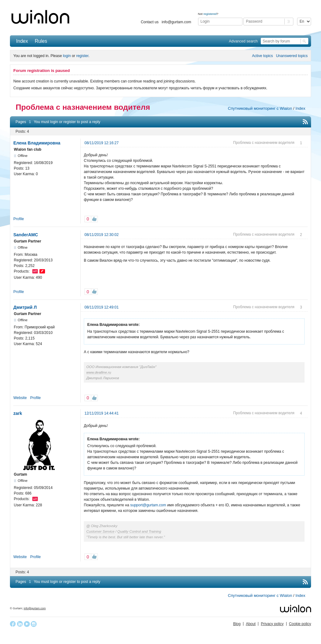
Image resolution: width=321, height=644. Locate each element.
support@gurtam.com (148, 505)
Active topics (262, 56)
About (251, 624)
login (67, 56)
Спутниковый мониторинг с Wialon (260, 108)
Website (20, 398)
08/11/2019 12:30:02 (102, 235)
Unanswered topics (292, 56)
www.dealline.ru (99, 372)
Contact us (149, 22)
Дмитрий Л (25, 307)
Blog (237, 624)
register (82, 56)
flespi (42, 271)
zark (18, 413)
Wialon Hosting (35, 271)
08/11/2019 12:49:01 (102, 307)
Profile (19, 219)
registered (210, 14)
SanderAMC (26, 235)
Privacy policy (272, 624)
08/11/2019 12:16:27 (102, 143)
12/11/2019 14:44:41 (102, 413)
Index (22, 41)
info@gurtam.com (176, 22)
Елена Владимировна (37, 143)
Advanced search (243, 41)
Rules (41, 41)
